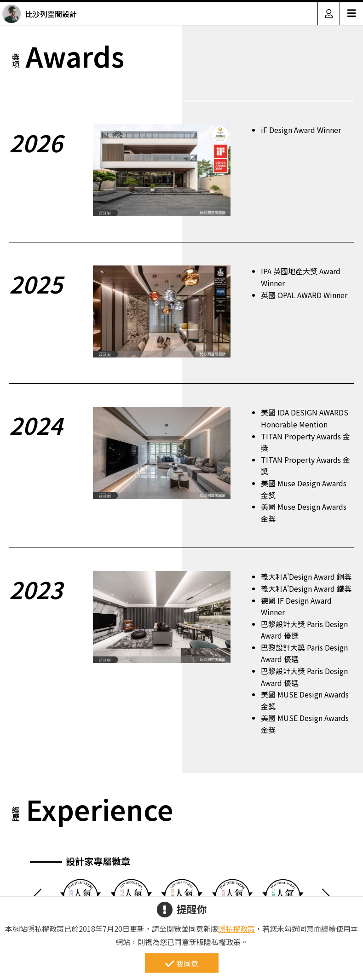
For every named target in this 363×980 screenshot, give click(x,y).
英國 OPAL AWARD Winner (304, 295)
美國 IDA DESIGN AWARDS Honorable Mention (305, 418)
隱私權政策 (236, 928)
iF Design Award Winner (301, 130)
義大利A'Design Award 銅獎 (306, 576)
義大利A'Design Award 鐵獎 (306, 588)
